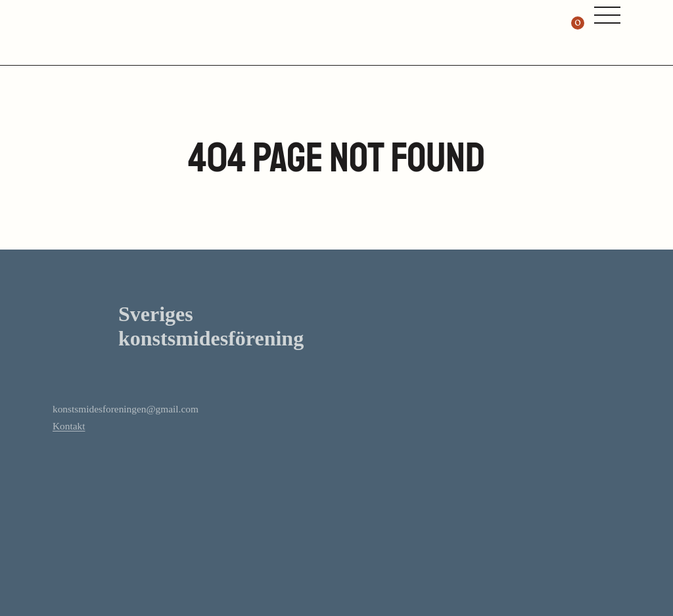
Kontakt (69, 426)
